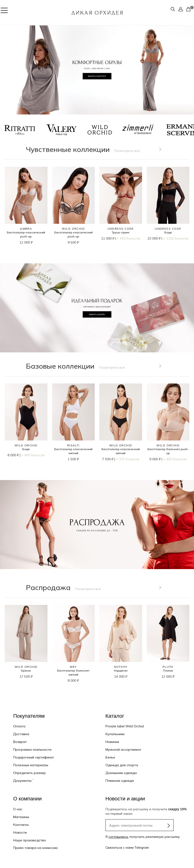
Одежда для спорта (122, 765)
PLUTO (168, 667)
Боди (168, 232)
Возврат (20, 742)
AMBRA (26, 229)
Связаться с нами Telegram (127, 848)
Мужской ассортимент (123, 750)
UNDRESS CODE (121, 229)
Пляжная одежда (120, 781)
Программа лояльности (32, 750)
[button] (5, 70)
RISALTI (73, 445)
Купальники (115, 734)
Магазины (21, 817)
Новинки (112, 742)
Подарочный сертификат (34, 757)
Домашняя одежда (121, 773)
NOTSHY (121, 667)
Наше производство (30, 840)
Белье (110, 757)
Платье (168, 670)
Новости (20, 832)
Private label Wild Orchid (125, 726)
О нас (18, 809)
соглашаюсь (118, 837)
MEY (73, 667)
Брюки (26, 670)
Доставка (21, 734)
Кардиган (121, 670)
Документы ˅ (23, 781)
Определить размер (29, 773)
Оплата (19, 726)
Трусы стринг (121, 232)
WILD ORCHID (73, 229)
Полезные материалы (31, 765)
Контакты (21, 825)
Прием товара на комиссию (35, 848)
